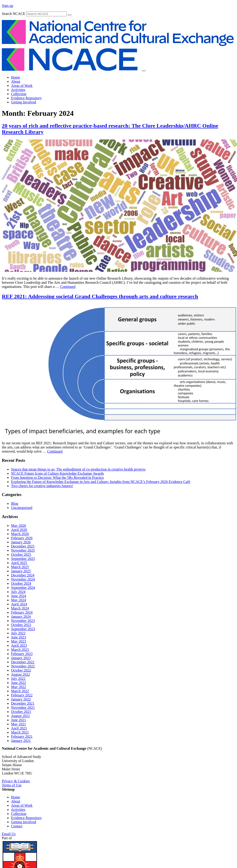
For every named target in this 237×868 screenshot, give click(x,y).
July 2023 (18, 633)
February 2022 (22, 695)
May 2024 (18, 600)
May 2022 (18, 687)
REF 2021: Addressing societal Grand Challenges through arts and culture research (100, 296)
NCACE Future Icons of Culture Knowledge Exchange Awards (57, 473)
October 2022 (21, 670)
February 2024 (22, 612)
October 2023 (21, 625)
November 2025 (23, 550)
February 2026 (22, 538)
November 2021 (23, 708)
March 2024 (20, 608)
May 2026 (18, 526)
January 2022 (21, 699)
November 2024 (23, 579)
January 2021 (21, 741)
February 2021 (22, 736)
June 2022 (18, 683)
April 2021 (19, 728)
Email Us (9, 834)
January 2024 (21, 617)
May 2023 (18, 641)
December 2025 (23, 546)
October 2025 (21, 555)
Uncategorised (22, 508)
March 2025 (20, 567)
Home (16, 77)
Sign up (7, 6)
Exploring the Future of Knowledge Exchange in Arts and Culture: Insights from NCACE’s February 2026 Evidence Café (101, 482)
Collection (19, 94)
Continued (68, 287)
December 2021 (23, 703)
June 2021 (18, 720)
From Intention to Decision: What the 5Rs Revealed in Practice (58, 478)
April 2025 (19, 563)
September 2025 (23, 559)
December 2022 (23, 662)
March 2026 (20, 534)
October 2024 (21, 583)
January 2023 (21, 658)
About (16, 81)
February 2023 (22, 654)
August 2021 (20, 716)
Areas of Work (22, 86)
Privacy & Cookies (16, 781)
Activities (18, 90)
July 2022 (18, 679)
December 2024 (23, 575)
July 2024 (18, 592)
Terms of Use (12, 785)
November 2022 (23, 666)
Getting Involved (24, 102)
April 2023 (19, 645)
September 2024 (23, 588)
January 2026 (21, 542)
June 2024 (18, 596)
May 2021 (18, 724)
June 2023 (18, 637)
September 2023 (23, 629)
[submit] (70, 15)
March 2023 (20, 650)
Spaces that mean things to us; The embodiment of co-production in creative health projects (78, 469)
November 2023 (23, 621)
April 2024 (19, 604)
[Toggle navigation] (144, 71)
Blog (15, 503)
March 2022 (20, 691)
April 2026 (19, 530)
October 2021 (21, 712)
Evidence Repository (26, 98)
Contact (17, 826)
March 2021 (20, 732)
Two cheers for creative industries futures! (42, 486)
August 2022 (20, 674)
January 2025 (21, 571)
